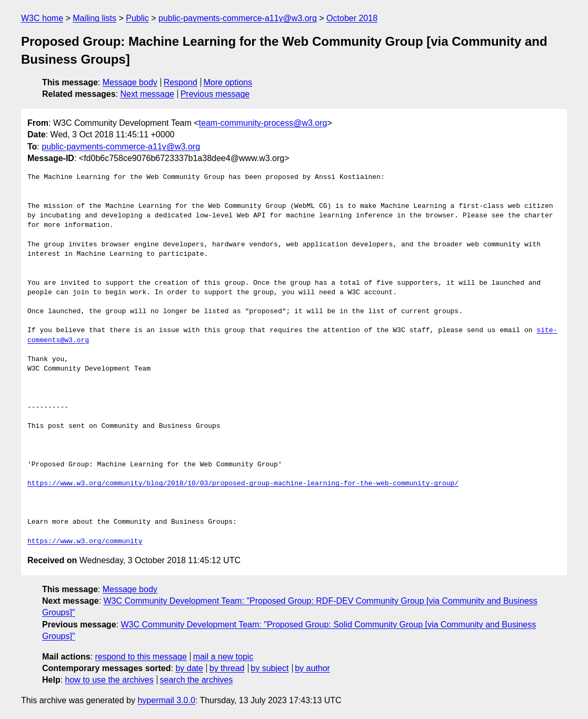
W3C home (42, 18)
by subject (270, 668)
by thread (227, 668)
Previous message (215, 94)
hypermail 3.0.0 (166, 700)
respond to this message (141, 657)
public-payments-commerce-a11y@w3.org (238, 18)
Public (137, 18)
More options (228, 82)
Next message (147, 94)
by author (312, 668)
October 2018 (352, 18)
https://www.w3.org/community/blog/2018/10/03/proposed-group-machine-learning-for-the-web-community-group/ (243, 484)
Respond (181, 82)
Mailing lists (94, 18)
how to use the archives (109, 680)
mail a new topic (223, 657)
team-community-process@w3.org (263, 123)
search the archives (197, 680)
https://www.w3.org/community (85, 542)
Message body (130, 82)
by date (189, 668)
